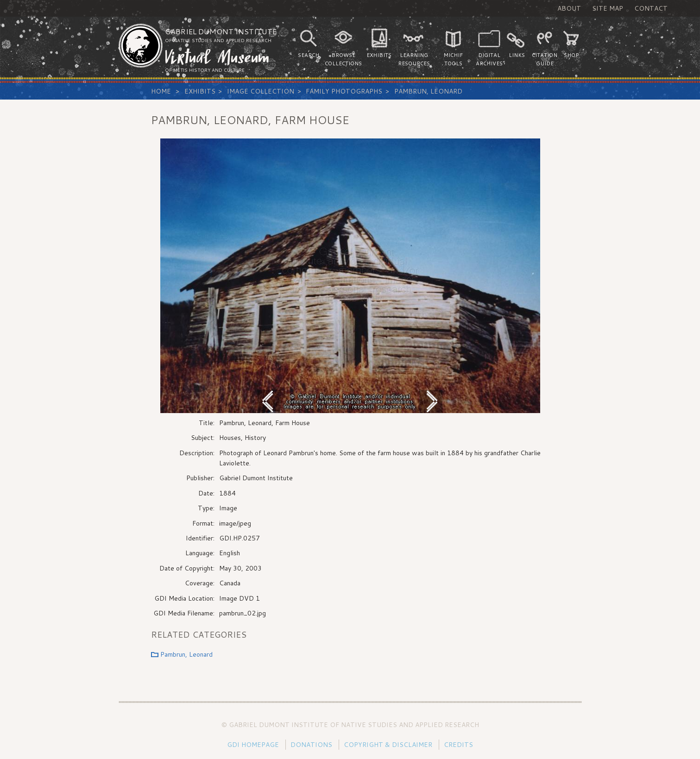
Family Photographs (344, 91)
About (569, 8)
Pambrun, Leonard (428, 91)
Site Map (608, 8)
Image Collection (261, 91)
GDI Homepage (253, 745)
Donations (311, 745)
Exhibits (200, 91)
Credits (458, 745)
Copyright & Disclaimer (388, 745)
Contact (651, 8)
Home (161, 91)
